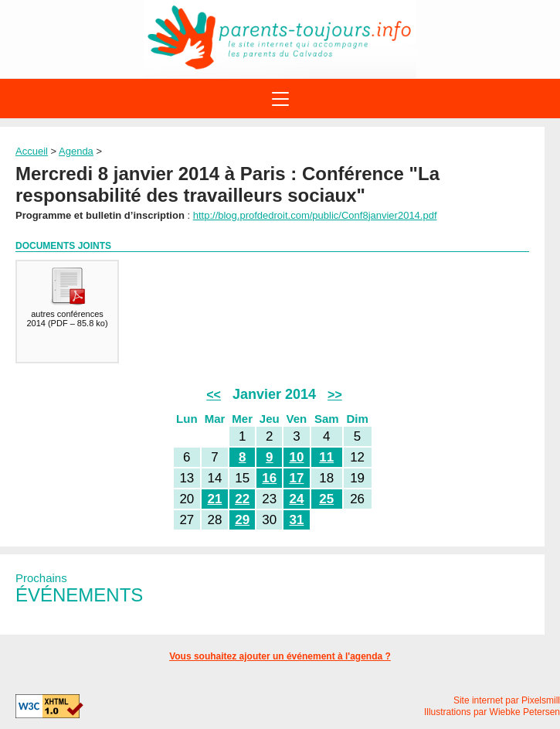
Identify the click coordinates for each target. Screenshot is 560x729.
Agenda (76, 151)
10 (296, 457)
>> (335, 395)
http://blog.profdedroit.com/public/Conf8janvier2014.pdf (315, 215)
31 (296, 520)
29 (242, 520)
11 (326, 457)
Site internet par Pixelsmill (507, 700)
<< (214, 395)
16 (269, 478)
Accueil (32, 151)
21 (215, 499)
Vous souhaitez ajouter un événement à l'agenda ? (280, 656)
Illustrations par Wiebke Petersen (492, 712)
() (67, 296)
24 (296, 499)
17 (296, 478)
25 (326, 499)
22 (242, 499)
